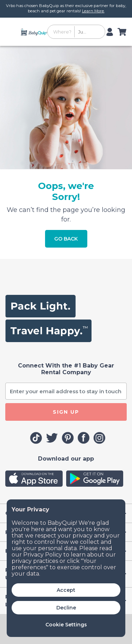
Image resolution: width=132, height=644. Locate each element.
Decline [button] (66, 608)
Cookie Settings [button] (66, 625)
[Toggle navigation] (12, 32)
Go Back (66, 239)
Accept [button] (66, 590)
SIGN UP (66, 412)
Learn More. (93, 11)
